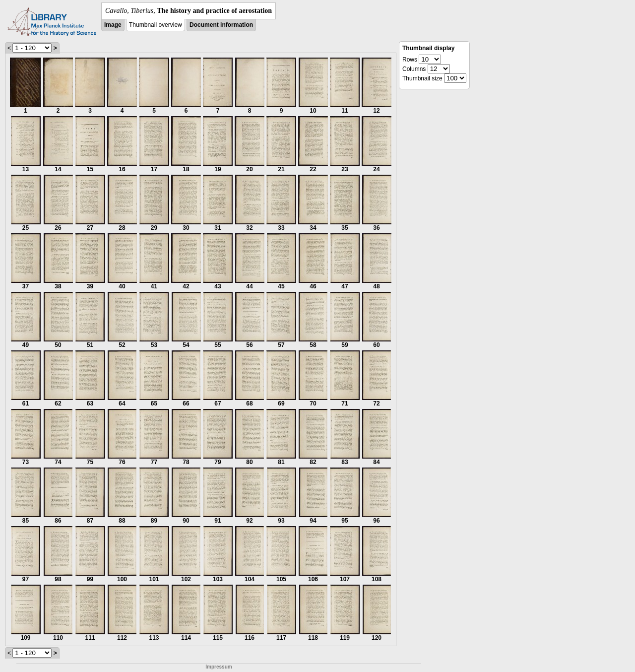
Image (113, 25)
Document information (221, 25)
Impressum (219, 667)
